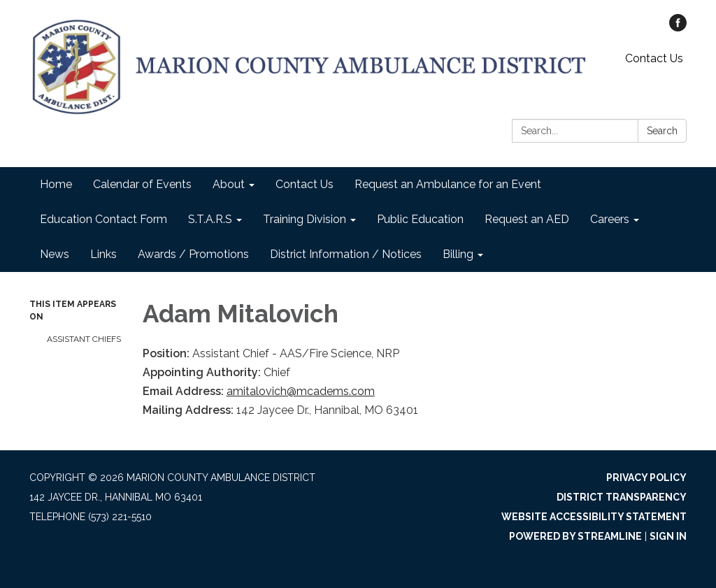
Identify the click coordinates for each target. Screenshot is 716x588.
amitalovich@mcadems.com (301, 391)
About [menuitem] (229, 184)
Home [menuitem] (56, 184)
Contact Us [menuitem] (305, 184)
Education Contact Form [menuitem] (103, 219)
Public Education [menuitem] (420, 219)
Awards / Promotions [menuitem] (193, 254)
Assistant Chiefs (84, 339)
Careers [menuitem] (610, 219)
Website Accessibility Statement (594, 517)
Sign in (668, 536)
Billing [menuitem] (458, 254)
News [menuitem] (55, 254)
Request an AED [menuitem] (527, 219)
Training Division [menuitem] (305, 219)
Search (662, 131)
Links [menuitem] (103, 254)
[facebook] (678, 28)
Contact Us (654, 58)
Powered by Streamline (575, 536)
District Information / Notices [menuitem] (346, 254)
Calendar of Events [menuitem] (142, 184)
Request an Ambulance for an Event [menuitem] (448, 184)
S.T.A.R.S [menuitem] (210, 219)
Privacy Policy (646, 478)
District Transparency (622, 497)
